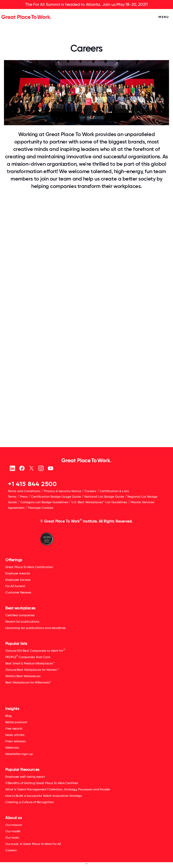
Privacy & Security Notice (63, 491)
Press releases (16, 741)
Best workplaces (20, 608)
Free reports (14, 728)
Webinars (12, 748)
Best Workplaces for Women (32, 670)
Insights (12, 709)
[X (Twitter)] (31, 468)
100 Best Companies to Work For (35, 650)
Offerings (14, 560)
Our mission (14, 825)
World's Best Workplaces (23, 676)
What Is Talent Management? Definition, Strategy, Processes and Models (58, 789)
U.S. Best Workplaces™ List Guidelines (99, 502)
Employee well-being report (25, 777)
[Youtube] (50, 468)
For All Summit (15, 586)
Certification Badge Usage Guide (56, 497)
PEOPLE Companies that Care (28, 657)
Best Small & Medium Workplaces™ (30, 663)
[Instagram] (41, 468)
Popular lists (16, 643)
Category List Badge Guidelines (44, 502)
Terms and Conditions (24, 491)
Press (24, 497)
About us (13, 818)
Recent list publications (22, 622)
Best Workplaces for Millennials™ (28, 682)
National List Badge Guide (104, 497)
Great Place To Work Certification (29, 567)
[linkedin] (12, 468)
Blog (8, 716)
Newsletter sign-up (19, 754)
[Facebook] (22, 468)
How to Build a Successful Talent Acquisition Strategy (44, 796)
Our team (12, 838)
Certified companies (20, 615)
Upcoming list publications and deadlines (36, 628)
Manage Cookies (41, 508)
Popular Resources (22, 769)
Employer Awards (18, 573)
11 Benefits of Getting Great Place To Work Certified (42, 783)
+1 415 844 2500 (32, 484)
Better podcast (16, 722)
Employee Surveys (18, 580)
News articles (15, 735)
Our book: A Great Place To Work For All (33, 844)
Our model (13, 831)
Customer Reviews (18, 592)
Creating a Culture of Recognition (30, 802)
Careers (90, 491)
